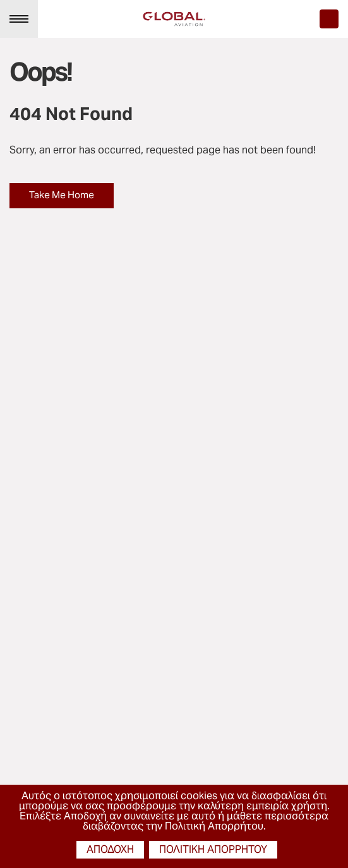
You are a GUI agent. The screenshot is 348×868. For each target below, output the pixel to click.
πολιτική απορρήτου (213, 849)
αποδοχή (110, 849)
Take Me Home (62, 195)
